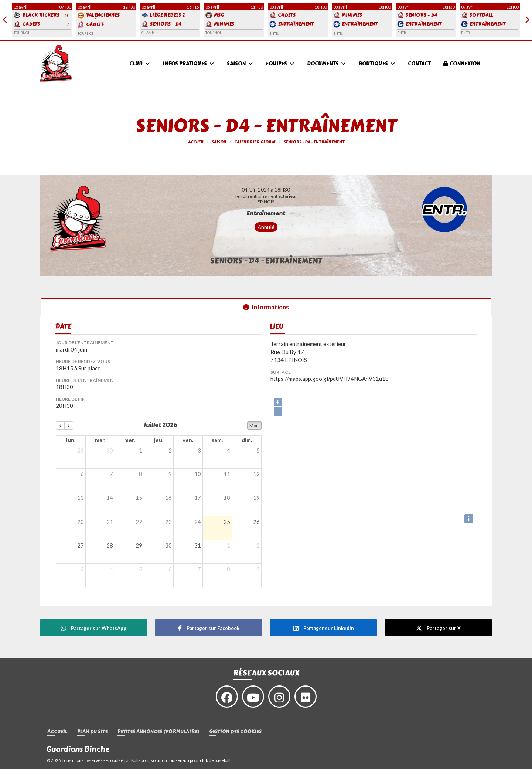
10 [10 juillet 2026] (198, 474)
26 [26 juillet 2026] (256, 522)
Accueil (57, 732)
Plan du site (92, 732)
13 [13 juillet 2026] (81, 498)
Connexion (462, 64)
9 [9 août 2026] (258, 569)
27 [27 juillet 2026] (81, 545)
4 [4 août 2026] (111, 569)
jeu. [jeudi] (159, 440)
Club (139, 64)
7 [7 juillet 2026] (111, 474)
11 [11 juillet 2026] (227, 474)
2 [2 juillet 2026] (170, 450)
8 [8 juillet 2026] (141, 474)
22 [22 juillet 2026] (139, 522)
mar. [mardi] (100, 440)
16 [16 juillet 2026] (168, 498)
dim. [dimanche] (247, 440)
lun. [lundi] (71, 440)
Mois (254, 425)
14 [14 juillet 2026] (110, 498)
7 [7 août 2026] (199, 569)
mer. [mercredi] (129, 440)
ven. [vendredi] (188, 440)
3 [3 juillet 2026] (199, 450)
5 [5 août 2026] (141, 569)
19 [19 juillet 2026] (256, 498)
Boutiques (377, 64)
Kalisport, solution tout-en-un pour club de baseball (181, 760)
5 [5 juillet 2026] (258, 450)
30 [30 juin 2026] (110, 450)
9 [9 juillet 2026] (170, 474)
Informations (266, 307)
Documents (326, 64)
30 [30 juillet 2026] (168, 545)
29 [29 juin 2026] (81, 450)
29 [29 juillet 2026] (139, 545)
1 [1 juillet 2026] (141, 450)
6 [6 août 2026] (170, 569)
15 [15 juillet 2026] (139, 498)
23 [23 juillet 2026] (168, 522)
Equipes (280, 64)
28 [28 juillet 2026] (110, 545)
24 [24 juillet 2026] (198, 522)
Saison (240, 64)
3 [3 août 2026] (82, 569)
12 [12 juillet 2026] (256, 474)
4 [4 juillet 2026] (229, 450)
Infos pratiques (188, 64)
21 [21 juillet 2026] (110, 522)
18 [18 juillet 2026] (227, 498)
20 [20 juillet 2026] (81, 522)
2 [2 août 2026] (258, 545)
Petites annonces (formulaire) (158, 732)
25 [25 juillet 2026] (227, 522)
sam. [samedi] (217, 440)
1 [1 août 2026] (229, 545)
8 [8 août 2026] (229, 569)
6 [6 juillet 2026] (82, 474)
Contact (419, 64)
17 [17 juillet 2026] (198, 498)
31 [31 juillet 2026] (198, 545)
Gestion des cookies (235, 732)
